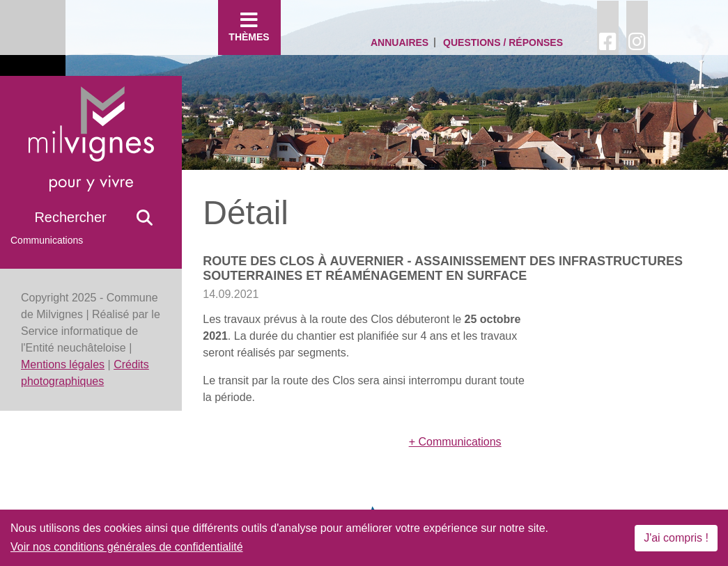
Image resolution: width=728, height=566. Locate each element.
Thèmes (249, 26)
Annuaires (400, 42)
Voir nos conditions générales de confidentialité (127, 547)
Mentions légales (63, 364)
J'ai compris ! (676, 538)
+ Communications (455, 442)
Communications (47, 240)
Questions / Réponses (503, 42)
